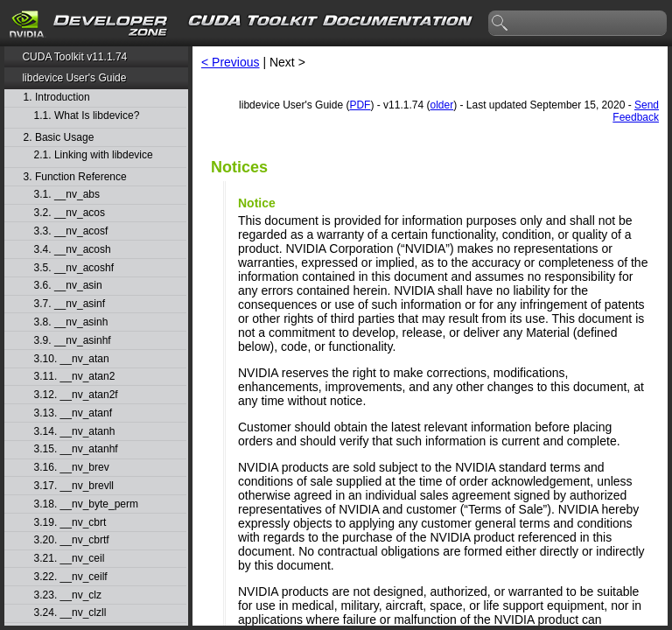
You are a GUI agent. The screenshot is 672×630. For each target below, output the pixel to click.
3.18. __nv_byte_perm (86, 504)
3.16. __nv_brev (72, 468)
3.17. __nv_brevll (74, 486)
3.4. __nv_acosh (73, 250)
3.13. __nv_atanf (73, 413)
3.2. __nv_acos (70, 213)
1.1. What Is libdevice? (87, 116)
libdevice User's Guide (74, 78)
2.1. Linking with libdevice (94, 155)
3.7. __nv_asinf (70, 304)
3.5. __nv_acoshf (74, 268)
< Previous (231, 62)
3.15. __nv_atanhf (76, 449)
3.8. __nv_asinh (71, 322)
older (441, 105)
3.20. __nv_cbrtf (72, 540)
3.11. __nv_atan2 (75, 377)
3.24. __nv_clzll (70, 613)
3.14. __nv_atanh (75, 432)
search (500, 24)
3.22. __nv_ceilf (71, 577)
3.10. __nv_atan (72, 359)
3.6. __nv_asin (68, 286)
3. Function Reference (75, 177)
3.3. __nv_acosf (71, 231)
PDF (360, 105)
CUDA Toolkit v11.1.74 (74, 57)
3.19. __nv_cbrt (70, 523)
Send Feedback (636, 111)
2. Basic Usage (59, 138)
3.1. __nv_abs (67, 195)
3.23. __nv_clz (68, 595)
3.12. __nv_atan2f (76, 395)
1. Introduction (57, 98)
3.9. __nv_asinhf (73, 341)
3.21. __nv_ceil (70, 559)
